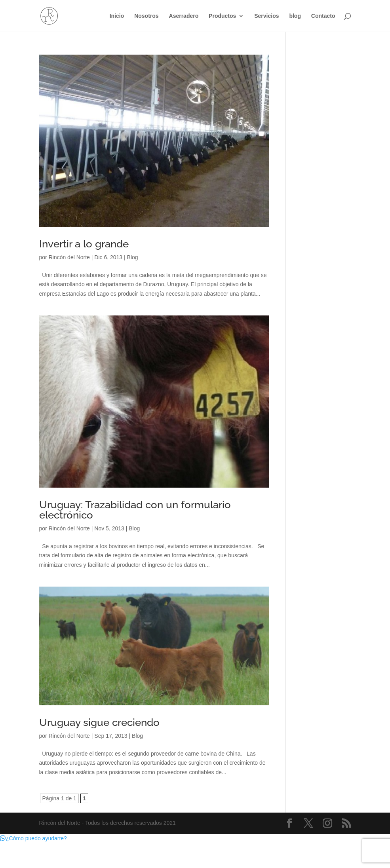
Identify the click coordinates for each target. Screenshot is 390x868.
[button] (33, 838)
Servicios (266, 16)
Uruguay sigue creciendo (99, 722)
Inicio (117, 16)
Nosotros (146, 16)
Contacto (323, 16)
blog (295, 16)
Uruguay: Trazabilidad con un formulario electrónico (135, 510)
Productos (222, 16)
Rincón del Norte (69, 257)
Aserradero (184, 16)
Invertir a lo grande (84, 244)
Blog (133, 257)
